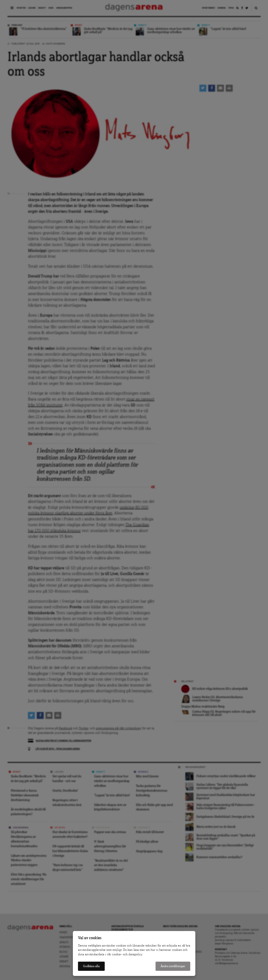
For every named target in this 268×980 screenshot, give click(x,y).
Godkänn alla (91, 966)
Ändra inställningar (173, 966)
